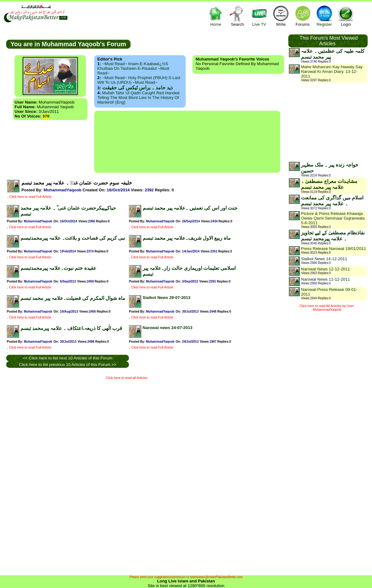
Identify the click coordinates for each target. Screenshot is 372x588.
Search (237, 16)
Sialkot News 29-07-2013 (166, 298)
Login (346, 16)
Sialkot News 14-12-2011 (324, 259)
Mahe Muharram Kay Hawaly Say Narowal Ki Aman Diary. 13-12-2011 (332, 71)
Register (324, 16)
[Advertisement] (187, 142)
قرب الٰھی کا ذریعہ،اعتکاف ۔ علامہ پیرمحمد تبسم (71, 328)
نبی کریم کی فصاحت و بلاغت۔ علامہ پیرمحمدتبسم (73, 238)
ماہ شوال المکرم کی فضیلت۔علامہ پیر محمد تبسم (73, 298)
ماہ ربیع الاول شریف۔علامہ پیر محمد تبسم (187, 238)
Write (281, 16)
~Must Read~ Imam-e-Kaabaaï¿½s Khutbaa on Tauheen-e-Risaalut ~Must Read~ (133, 68)
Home (216, 16)
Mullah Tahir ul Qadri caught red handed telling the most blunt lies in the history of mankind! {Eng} (138, 98)
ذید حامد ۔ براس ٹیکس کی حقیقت (137, 88)
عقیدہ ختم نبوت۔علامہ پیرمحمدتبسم (58, 268)
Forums (303, 16)
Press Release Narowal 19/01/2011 (334, 249)
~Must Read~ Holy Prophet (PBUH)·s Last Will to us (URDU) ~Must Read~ (139, 80)
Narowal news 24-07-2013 (168, 328)
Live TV (259, 16)
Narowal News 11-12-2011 (325, 279)
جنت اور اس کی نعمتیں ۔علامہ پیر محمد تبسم (190, 208)
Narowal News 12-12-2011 (325, 269)
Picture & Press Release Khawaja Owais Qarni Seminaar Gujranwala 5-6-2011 (333, 218)
